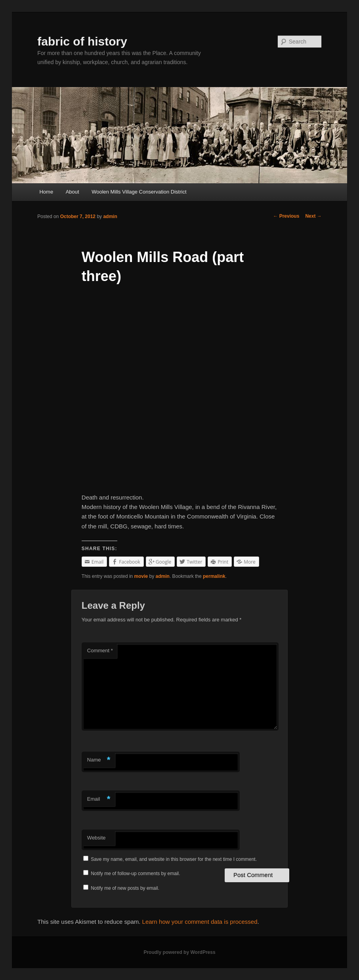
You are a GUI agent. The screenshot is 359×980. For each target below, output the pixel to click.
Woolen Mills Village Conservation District (139, 192)
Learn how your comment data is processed (200, 922)
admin (110, 217)
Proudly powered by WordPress (179, 952)
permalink (214, 576)
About (73, 192)
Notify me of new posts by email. (125, 888)
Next (313, 216)
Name (99, 760)
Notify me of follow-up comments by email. (135, 874)
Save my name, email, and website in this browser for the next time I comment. (174, 859)
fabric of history (82, 41)
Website (96, 838)
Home (46, 192)
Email (99, 799)
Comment (100, 650)
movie (141, 576)
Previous (286, 216)
